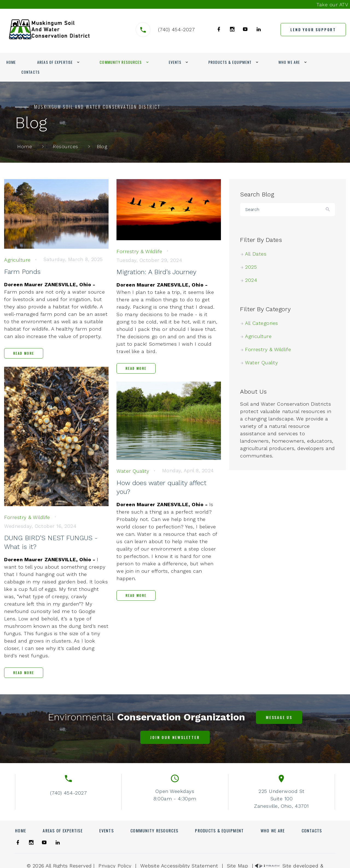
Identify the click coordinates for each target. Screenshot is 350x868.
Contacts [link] (30, 72)
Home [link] (11, 62)
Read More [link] (24, 353)
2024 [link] (253, 280)
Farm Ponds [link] (22, 272)
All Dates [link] (258, 254)
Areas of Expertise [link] (55, 62)
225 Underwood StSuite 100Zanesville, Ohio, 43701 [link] (281, 799)
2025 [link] (253, 267)
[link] (49, 29)
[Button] (328, 210)
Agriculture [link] (261, 336)
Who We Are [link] (289, 62)
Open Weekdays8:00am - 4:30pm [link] (175, 795)
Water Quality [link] (264, 363)
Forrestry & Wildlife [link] (270, 349)
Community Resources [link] (121, 62)
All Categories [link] (264, 323)
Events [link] (175, 62)
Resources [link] (65, 146)
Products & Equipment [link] (230, 62)
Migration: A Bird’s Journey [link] (156, 272)
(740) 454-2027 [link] (177, 29)
